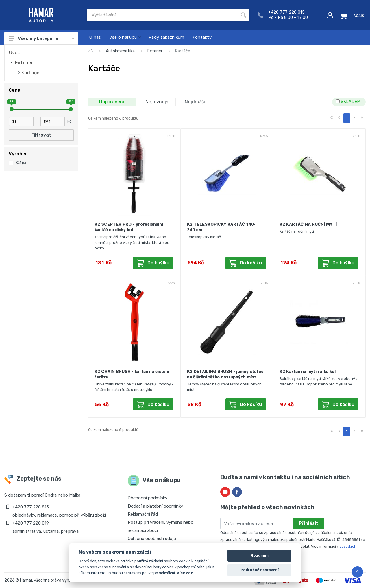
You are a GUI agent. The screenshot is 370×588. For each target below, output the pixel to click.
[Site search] (162, 15)
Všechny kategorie (42, 38)
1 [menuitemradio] (347, 118)
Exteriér (24, 63)
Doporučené (112, 102)
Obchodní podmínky (148, 498)
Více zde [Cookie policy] (185, 573)
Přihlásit (309, 523)
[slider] (12, 109)
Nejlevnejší (157, 102)
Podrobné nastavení (260, 570)
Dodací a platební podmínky (155, 506)
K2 (21, 163)
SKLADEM (348, 102)
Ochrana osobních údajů (152, 539)
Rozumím (260, 555)
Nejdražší (195, 102)
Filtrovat (41, 135)
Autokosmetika (120, 51)
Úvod (15, 52)
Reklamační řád (143, 514)
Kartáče (30, 73)
